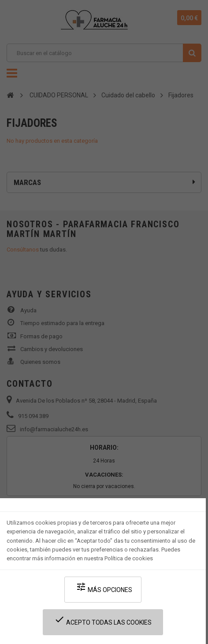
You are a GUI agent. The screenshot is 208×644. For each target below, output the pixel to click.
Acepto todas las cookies (103, 620)
